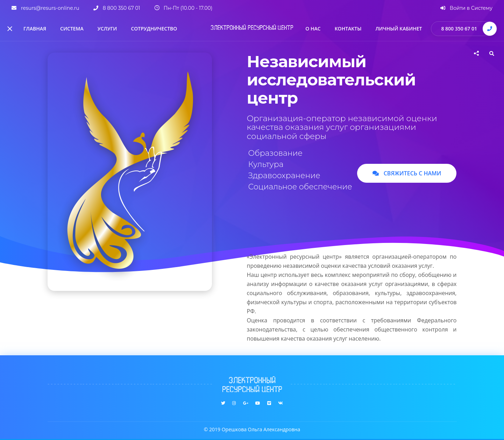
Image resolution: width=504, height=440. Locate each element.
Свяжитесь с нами (407, 173)
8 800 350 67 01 (459, 29)
